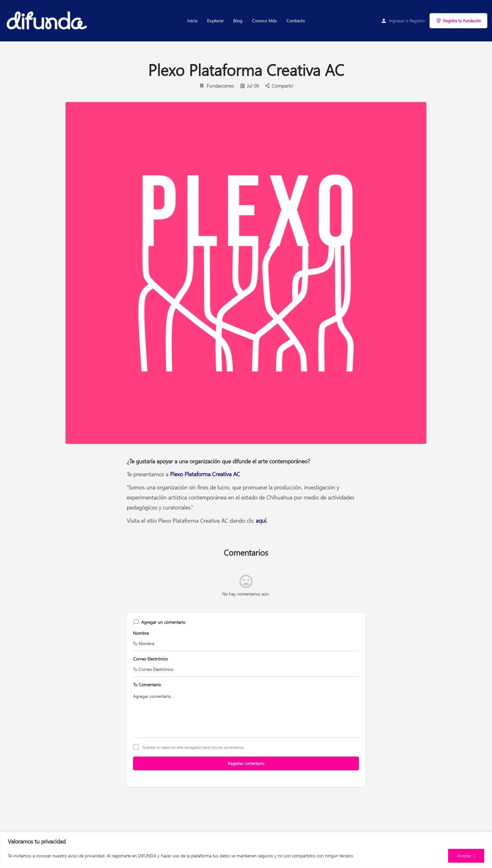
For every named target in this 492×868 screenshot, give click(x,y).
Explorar (215, 21)
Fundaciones (217, 86)
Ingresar (397, 21)
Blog (238, 21)
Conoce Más (265, 21)
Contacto (296, 21)
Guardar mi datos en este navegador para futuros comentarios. (194, 747)
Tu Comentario (147, 685)
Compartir (279, 86)
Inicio (193, 21)
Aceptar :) (466, 856)
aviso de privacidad (86, 856)
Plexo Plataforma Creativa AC (205, 474)
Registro (417, 21)
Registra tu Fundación (458, 21)
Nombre (141, 633)
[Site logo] (47, 21)
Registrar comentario (246, 763)
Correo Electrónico (150, 659)
